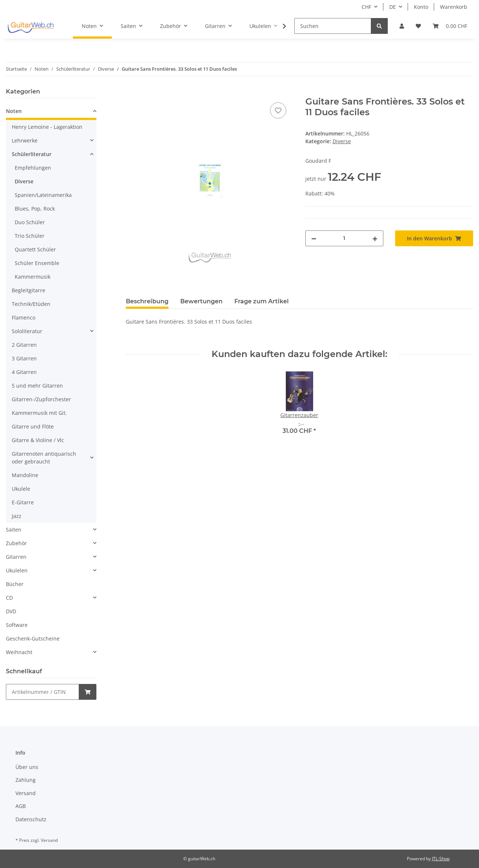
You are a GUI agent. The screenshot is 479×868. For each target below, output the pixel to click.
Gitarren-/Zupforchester (41, 399)
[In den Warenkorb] (132, 92)
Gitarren (16, 557)
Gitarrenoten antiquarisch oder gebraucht (44, 458)
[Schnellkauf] (42, 692)
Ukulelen (17, 570)
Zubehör (16, 543)
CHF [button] (366, 7)
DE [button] (393, 7)
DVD (11, 611)
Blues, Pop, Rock (35, 209)
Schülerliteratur (32, 154)
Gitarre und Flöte (33, 426)
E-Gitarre (23, 502)
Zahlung (26, 780)
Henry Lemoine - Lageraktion (47, 127)
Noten (14, 111)
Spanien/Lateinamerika (43, 195)
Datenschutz (31, 819)
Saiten (14, 530)
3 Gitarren (24, 358)
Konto (421, 7)
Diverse (342, 141)
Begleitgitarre (29, 290)
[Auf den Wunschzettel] (278, 110)
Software (17, 625)
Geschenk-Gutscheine (33, 638)
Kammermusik (33, 277)
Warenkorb (454, 7)
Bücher (15, 584)
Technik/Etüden (31, 304)
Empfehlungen (33, 168)
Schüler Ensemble (37, 263)
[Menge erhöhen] (375, 238)
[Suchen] (333, 26)
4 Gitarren (24, 372)
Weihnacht (19, 652)
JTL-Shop (441, 859)
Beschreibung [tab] (147, 301)
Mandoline (25, 475)
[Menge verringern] (314, 238)
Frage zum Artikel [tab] (262, 301)
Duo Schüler (30, 222)
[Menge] (344, 238)
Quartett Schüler (35, 249)
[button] (402, 26)
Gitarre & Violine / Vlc (38, 440)
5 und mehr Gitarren (37, 386)
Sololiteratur (27, 331)
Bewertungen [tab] (201, 301)
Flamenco (24, 317)
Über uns (27, 767)
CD (9, 598)
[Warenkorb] (450, 26)
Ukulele (21, 489)
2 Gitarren (24, 345)
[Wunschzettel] (418, 26)
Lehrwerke (25, 140)
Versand (26, 793)
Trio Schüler (30, 236)
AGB (21, 806)
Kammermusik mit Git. (39, 413)
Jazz (17, 516)
